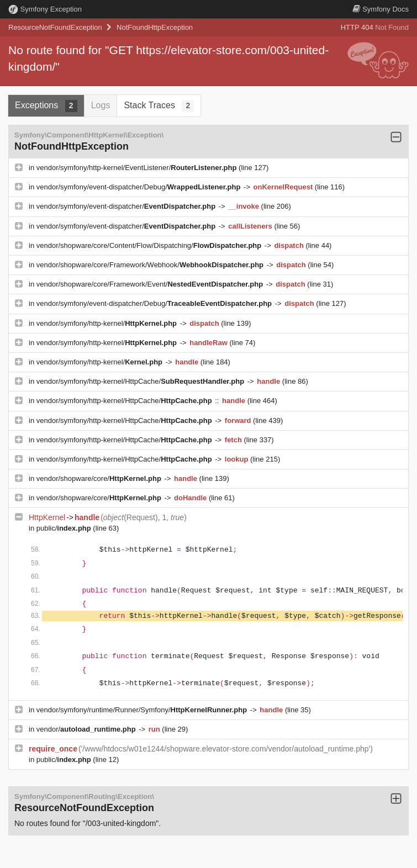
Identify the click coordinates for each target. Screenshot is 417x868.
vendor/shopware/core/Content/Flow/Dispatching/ (150, 245)
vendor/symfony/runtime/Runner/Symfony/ (143, 710)
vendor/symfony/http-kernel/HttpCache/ (141, 381)
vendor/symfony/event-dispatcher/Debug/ (139, 187)
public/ (65, 528)
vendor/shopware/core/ (100, 478)
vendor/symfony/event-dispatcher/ (127, 206)
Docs (381, 9)
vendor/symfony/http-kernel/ (108, 323)
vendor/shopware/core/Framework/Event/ (151, 284)
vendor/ (87, 729)
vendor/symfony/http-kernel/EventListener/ (138, 168)
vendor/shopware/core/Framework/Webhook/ (151, 265)
